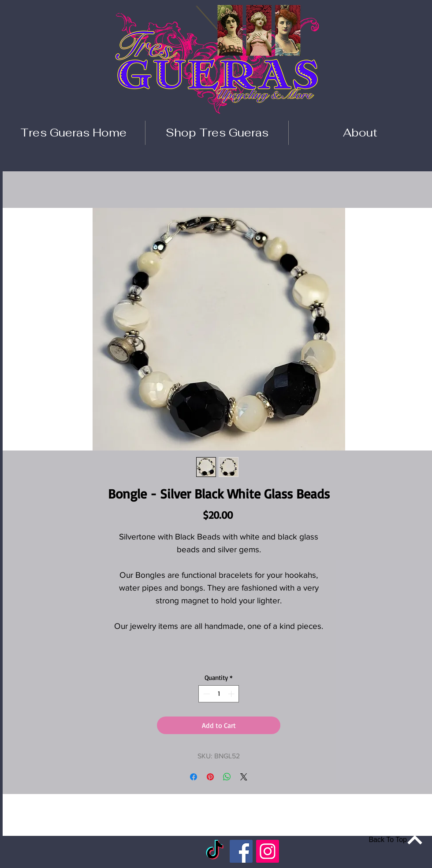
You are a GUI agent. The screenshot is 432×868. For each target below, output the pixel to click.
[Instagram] (268, 851)
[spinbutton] (219, 694)
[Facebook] (241, 851)
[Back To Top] (391, 840)
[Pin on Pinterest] (210, 777)
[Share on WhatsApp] (227, 777)
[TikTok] (215, 851)
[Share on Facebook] (194, 777)
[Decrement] (206, 694)
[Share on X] (244, 777)
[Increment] (232, 694)
